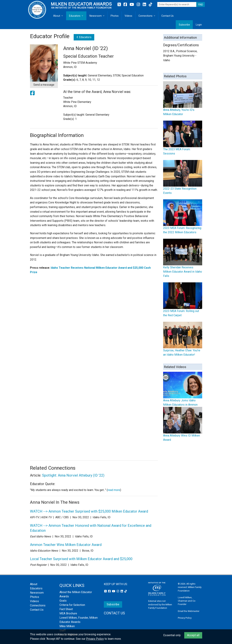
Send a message (44, 85)
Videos (128, 16)
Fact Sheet (66, 609)
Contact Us (167, 16)
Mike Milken (67, 626)
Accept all (193, 635)
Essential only (172, 635)
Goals (63, 601)
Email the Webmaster (189, 611)
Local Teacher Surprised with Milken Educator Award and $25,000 (81, 559)
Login (199, 25)
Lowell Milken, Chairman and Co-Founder (187, 601)
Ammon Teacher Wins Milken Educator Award (66, 545)
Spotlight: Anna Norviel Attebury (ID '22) (73, 475)
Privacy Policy (185, 618)
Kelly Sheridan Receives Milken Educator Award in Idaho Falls (183, 272)
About (57, 16)
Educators (75, 16)
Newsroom (96, 16)
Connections (145, 16)
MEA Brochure (68, 613)
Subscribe (184, 25)
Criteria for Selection (72, 605)
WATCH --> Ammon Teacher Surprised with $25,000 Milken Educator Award (89, 511)
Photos (115, 16)
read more (114, 490)
